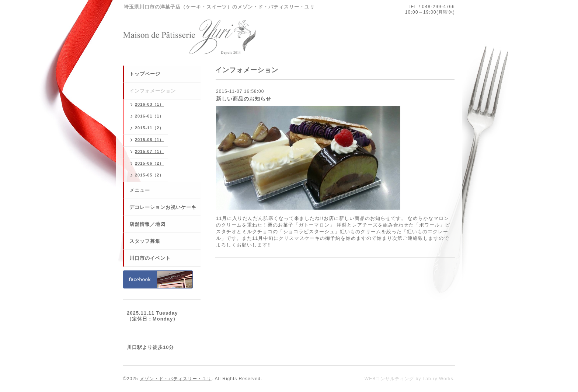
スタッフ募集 (145, 241)
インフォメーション (153, 91)
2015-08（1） (149, 140)
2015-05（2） (149, 175)
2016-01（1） (149, 116)
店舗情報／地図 (147, 224)
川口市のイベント (150, 258)
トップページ (145, 74)
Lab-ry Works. (439, 379)
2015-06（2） (149, 163)
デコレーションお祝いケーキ (163, 207)
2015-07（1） (149, 151)
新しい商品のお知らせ (244, 99)
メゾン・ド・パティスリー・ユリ (176, 379)
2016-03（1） (149, 104)
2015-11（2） (149, 128)
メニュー (140, 190)
